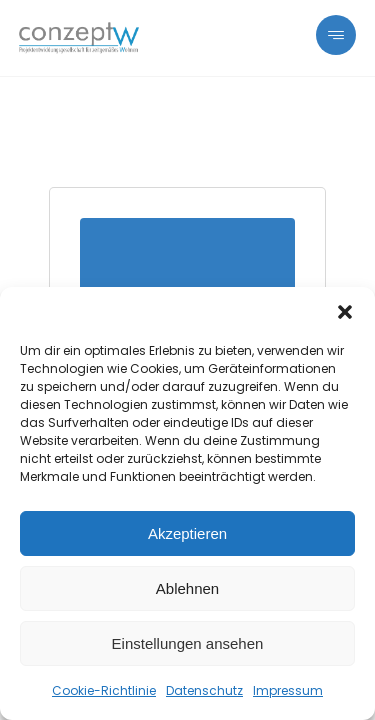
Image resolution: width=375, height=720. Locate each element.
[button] (345, 312)
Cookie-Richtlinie (104, 690)
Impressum (288, 690)
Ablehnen (187, 588)
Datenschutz (204, 690)
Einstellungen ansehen (188, 643)
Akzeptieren (187, 533)
